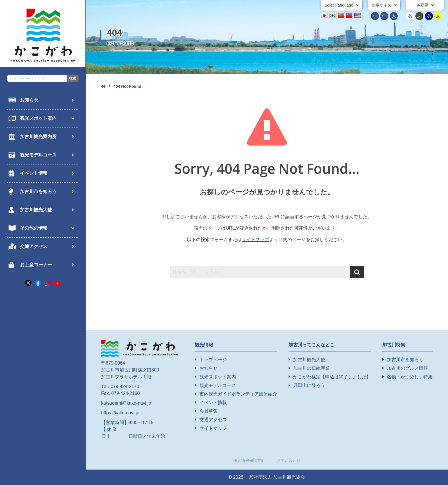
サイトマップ (255, 239)
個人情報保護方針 (249, 460)
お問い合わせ (289, 460)
